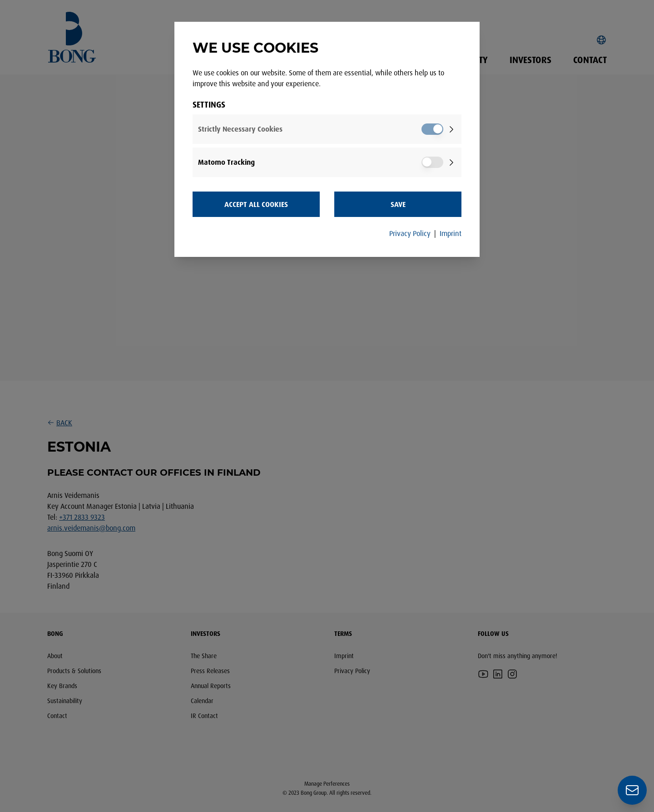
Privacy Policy (410, 233)
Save (398, 204)
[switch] (432, 129)
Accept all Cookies (256, 204)
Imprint (451, 233)
